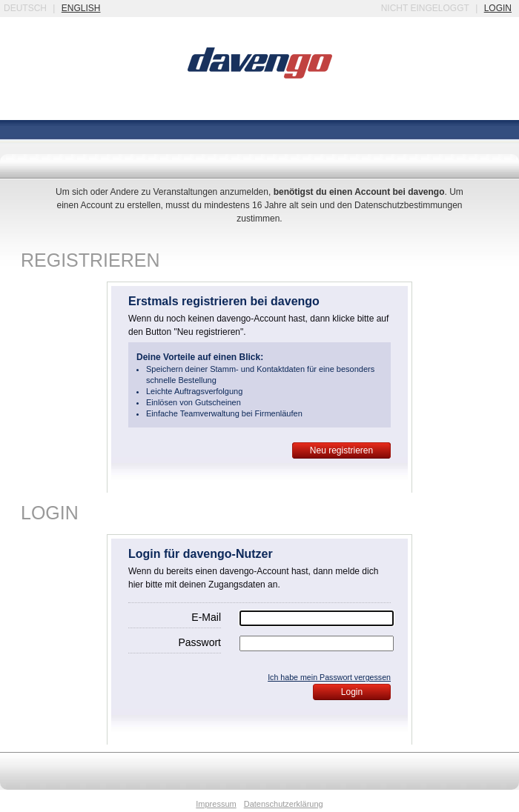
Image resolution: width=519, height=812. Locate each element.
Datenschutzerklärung (284, 804)
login (498, 8)
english (81, 8)
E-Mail (206, 617)
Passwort (199, 642)
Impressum (216, 804)
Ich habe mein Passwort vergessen (329, 677)
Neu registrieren (341, 450)
